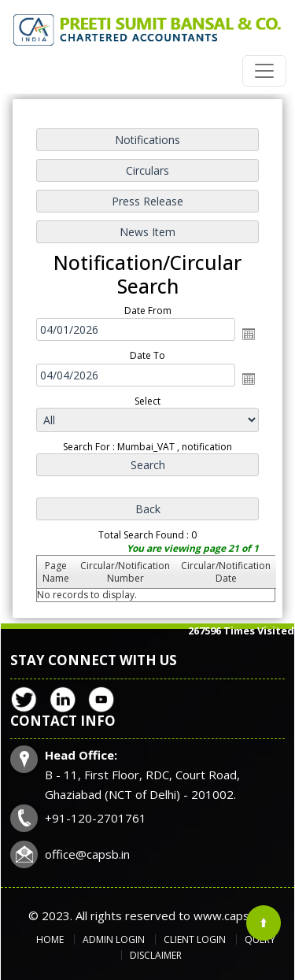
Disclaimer (156, 955)
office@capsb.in (87, 854)
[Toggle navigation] (264, 71)
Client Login (195, 939)
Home (50, 939)
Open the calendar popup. (248, 335)
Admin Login (114, 939)
